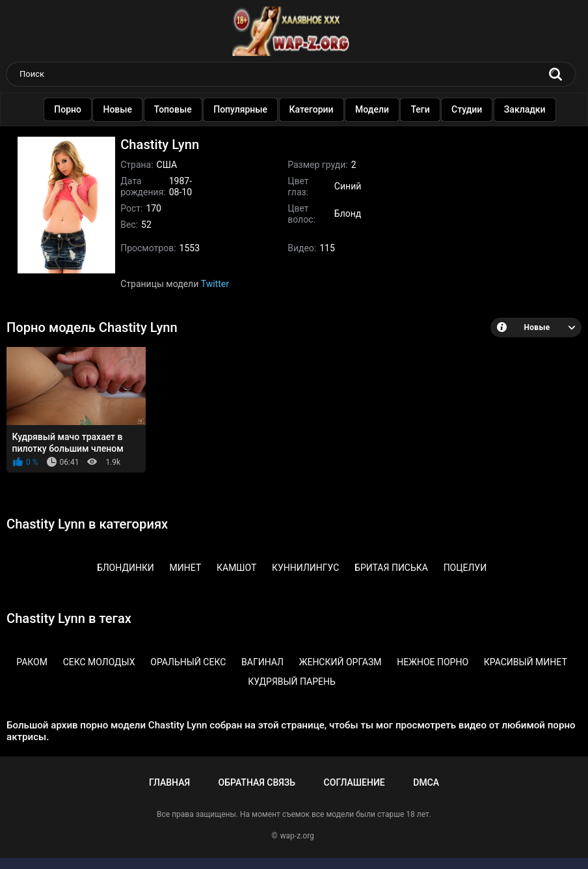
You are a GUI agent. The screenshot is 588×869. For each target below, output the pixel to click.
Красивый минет (526, 662)
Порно (74, 109)
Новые (125, 109)
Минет (186, 568)
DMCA (426, 782)
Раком (32, 662)
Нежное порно (433, 662)
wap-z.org (297, 836)
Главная (169, 782)
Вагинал (262, 662)
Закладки (531, 109)
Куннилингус (305, 568)
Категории (318, 109)
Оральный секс (188, 662)
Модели (379, 109)
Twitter (215, 284)
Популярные (247, 109)
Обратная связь (257, 782)
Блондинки (126, 568)
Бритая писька (391, 568)
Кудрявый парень (291, 682)
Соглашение (354, 782)
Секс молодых (99, 662)
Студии (473, 109)
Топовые (180, 109)
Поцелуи (465, 568)
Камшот (236, 568)
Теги (427, 109)
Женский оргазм (341, 662)
